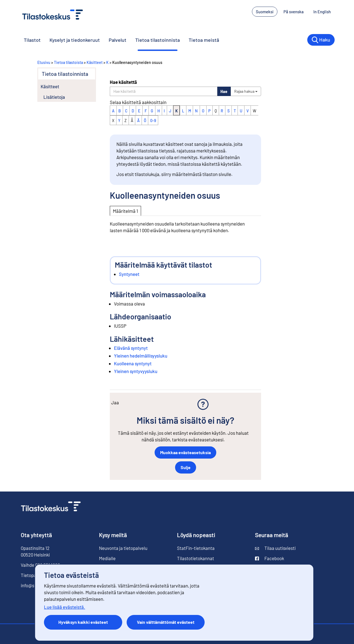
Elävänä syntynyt (131, 348)
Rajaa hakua (246, 91)
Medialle (107, 558)
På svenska (294, 12)
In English (322, 12)
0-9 (153, 121)
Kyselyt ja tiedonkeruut (75, 40)
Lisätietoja (54, 97)
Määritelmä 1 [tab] (125, 211)
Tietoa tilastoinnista (158, 40)
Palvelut (118, 40)
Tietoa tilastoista (68, 62)
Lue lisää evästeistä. (65, 607)
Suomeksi (265, 12)
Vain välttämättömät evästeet (166, 622)
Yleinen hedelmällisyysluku (141, 356)
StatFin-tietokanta (196, 548)
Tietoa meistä (204, 40)
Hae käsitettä (123, 82)
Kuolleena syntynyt (133, 363)
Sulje (186, 467)
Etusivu (44, 62)
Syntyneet (129, 274)
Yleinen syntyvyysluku (136, 371)
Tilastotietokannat (196, 558)
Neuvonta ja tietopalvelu (123, 548)
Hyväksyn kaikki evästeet (83, 622)
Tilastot (32, 40)
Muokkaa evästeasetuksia (185, 452)
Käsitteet (95, 62)
